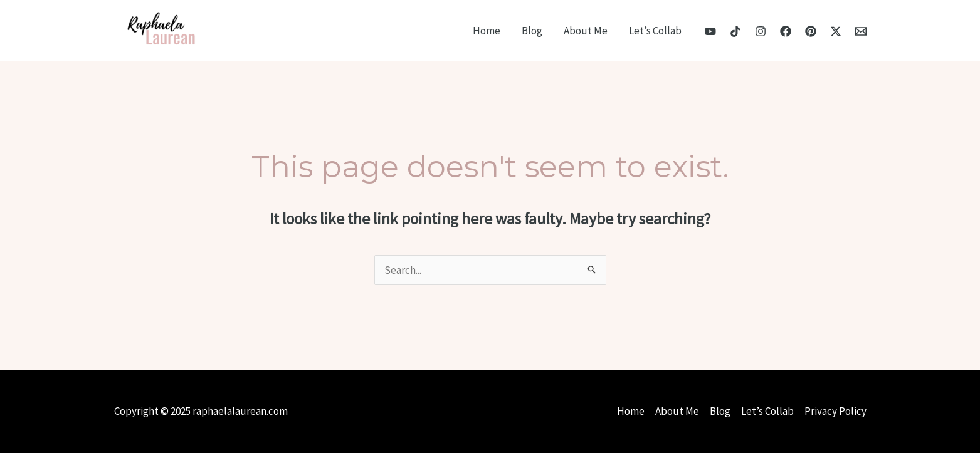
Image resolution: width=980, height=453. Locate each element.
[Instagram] (761, 31)
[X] (836, 31)
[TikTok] (735, 31)
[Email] (861, 31)
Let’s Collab (655, 31)
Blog (532, 31)
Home (487, 31)
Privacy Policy (835, 411)
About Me (586, 31)
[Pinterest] (811, 31)
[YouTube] (710, 31)
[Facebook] (786, 31)
